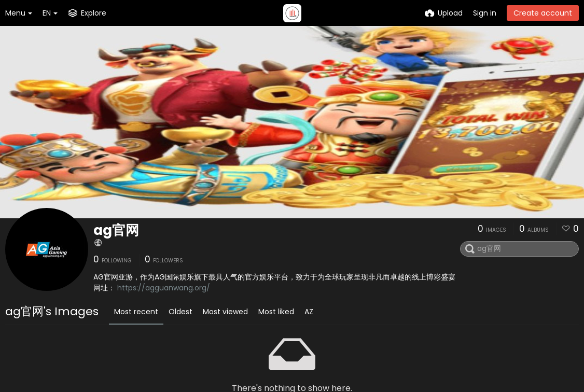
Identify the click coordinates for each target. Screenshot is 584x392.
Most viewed (225, 312)
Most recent (136, 312)
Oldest (180, 312)
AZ (309, 312)
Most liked (276, 312)
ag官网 (116, 230)
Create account (543, 13)
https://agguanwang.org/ (164, 288)
